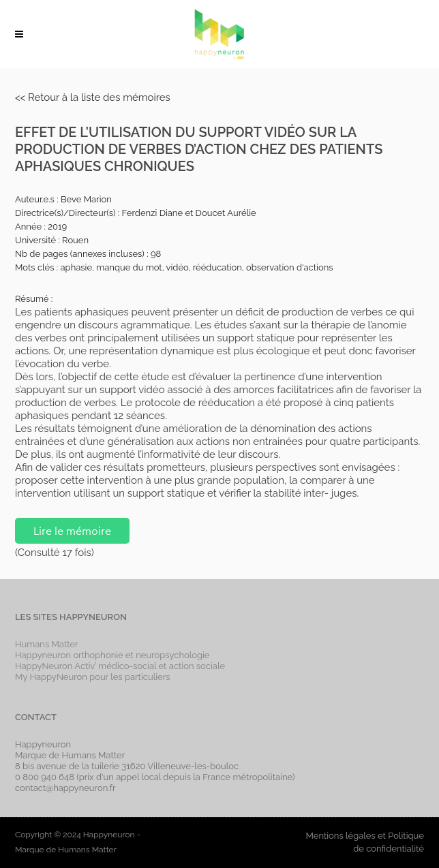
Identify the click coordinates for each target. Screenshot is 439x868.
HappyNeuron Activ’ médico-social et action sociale (120, 666)
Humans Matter (47, 644)
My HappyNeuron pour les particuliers (93, 677)
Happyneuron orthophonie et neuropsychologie (112, 655)
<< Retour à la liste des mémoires (93, 97)
